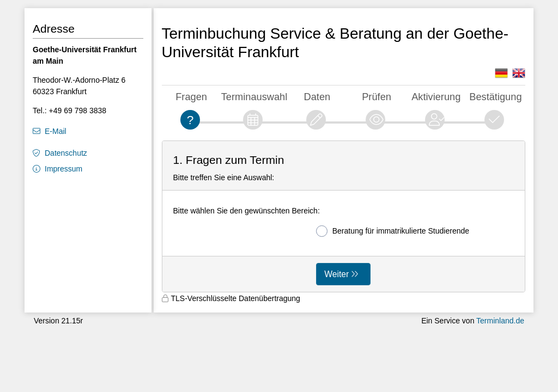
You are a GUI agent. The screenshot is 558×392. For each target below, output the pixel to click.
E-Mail (56, 131)
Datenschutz (66, 153)
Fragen (191, 97)
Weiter (336, 274)
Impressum (63, 169)
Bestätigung (495, 97)
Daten (317, 97)
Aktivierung (436, 97)
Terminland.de (500, 321)
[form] (344, 217)
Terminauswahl (254, 97)
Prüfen (377, 97)
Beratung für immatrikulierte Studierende (393, 231)
